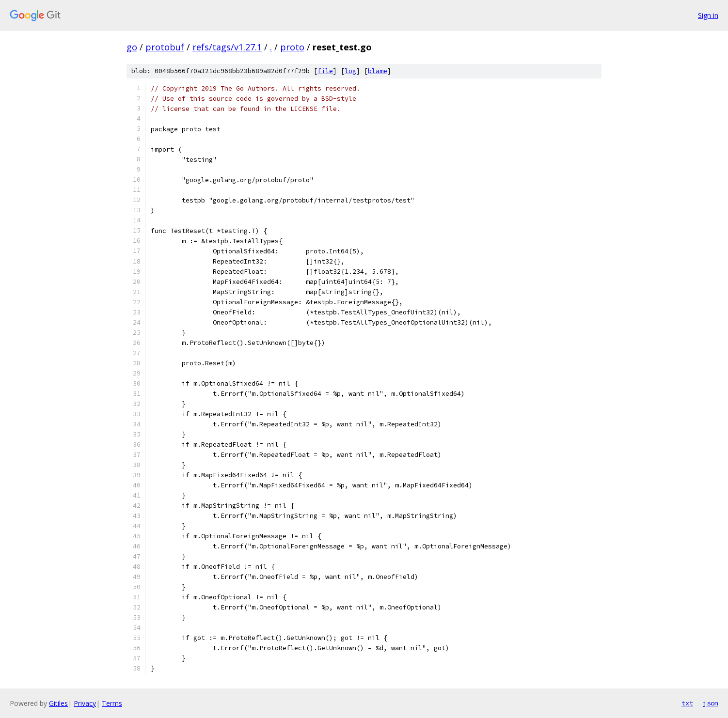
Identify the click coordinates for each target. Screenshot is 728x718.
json (711, 703)
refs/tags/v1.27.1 (227, 47)
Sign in (708, 15)
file (325, 71)
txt (687, 703)
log (350, 71)
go (132, 47)
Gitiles (58, 703)
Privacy (85, 703)
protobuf (165, 47)
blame (378, 71)
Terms (112, 703)
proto (292, 47)
